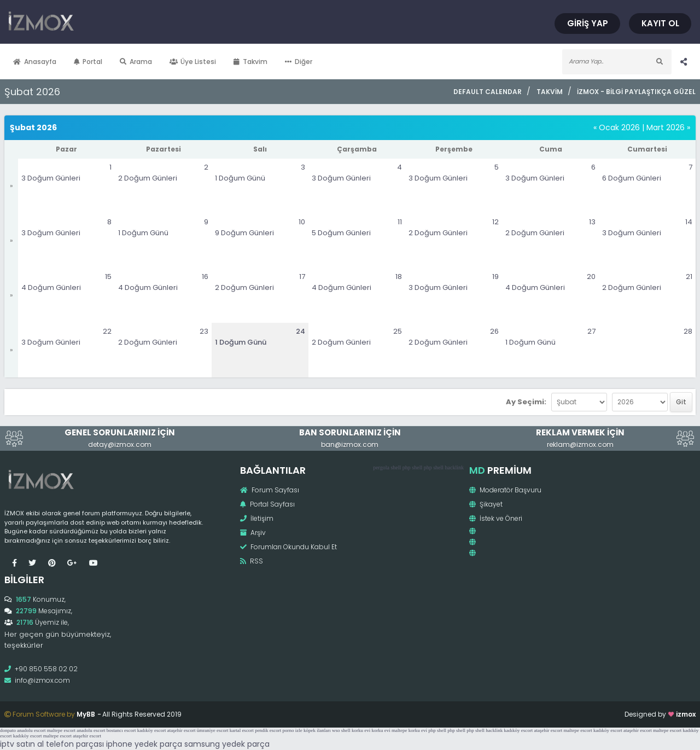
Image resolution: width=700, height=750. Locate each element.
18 (399, 277)
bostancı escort (121, 730)
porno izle (293, 730)
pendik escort (268, 730)
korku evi (361, 730)
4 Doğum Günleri (51, 287)
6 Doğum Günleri (632, 178)
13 (592, 222)
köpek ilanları (317, 730)
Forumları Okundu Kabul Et (288, 547)
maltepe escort (61, 730)
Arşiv (253, 533)
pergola (381, 467)
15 (108, 277)
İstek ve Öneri (496, 518)
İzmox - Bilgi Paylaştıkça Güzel (636, 92)
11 (400, 222)
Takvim (250, 62)
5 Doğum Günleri (341, 233)
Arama (136, 62)
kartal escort (242, 730)
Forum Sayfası (270, 490)
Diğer (299, 62)
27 (591, 331)
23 (204, 331)
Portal (88, 62)
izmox (686, 714)
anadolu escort (31, 730)
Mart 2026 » (668, 127)
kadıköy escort (152, 730)
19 (495, 277)
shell (396, 467)
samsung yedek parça (227, 744)
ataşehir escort (182, 730)
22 (107, 331)
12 (495, 222)
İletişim (257, 518)
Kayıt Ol (660, 23)
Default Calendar (488, 92)
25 (398, 331)
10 (302, 222)
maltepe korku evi (409, 730)
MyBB (86, 714)
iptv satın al (22, 744)
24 (301, 331)
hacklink (454, 467)
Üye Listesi (193, 62)
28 (688, 331)
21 (689, 277)
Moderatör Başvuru (505, 490)
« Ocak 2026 (617, 127)
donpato (8, 730)
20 (591, 277)
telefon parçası (75, 744)
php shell (412, 467)
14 (689, 222)
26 (494, 331)
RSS (252, 561)
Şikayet (486, 504)
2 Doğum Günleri (148, 178)
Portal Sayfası (267, 504)
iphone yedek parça (144, 744)
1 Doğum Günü (240, 178)
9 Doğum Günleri (244, 233)
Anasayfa (35, 62)
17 (302, 277)
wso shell (341, 730)
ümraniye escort (213, 730)
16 (205, 277)
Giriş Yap (588, 23)
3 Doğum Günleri (51, 178)
